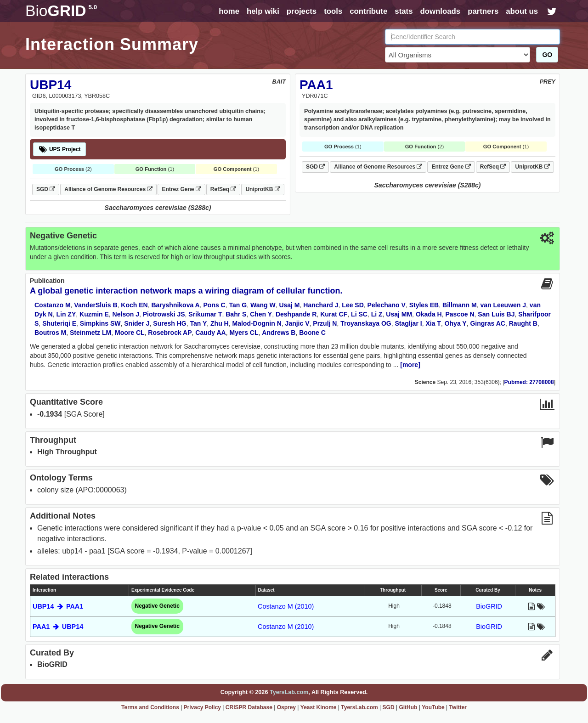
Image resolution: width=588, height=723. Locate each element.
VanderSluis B (96, 305)
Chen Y (261, 314)
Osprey (286, 707)
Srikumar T (205, 314)
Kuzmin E (94, 314)
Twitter (458, 707)
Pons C (215, 305)
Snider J (137, 323)
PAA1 (316, 85)
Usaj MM (399, 314)
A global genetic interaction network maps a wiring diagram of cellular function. (186, 291)
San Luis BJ (496, 314)
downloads (440, 11)
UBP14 (51, 85)
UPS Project (59, 149)
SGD (46, 189)
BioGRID (489, 606)
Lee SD (353, 305)
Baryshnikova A (175, 305)
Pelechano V (387, 305)
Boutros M (50, 333)
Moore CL (130, 333)
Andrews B (279, 333)
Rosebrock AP (170, 333)
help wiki (263, 11)
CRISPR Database (249, 707)
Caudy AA (210, 333)
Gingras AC (488, 323)
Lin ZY (66, 314)
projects (302, 11)
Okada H (429, 314)
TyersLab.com (289, 692)
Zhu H (220, 323)
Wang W (263, 305)
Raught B (523, 323)
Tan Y (198, 323)
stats (404, 11)
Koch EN (134, 305)
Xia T (433, 323)
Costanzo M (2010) (286, 606)
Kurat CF (334, 314)
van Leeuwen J (503, 305)
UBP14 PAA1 (58, 606)
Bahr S (236, 314)
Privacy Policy (202, 707)
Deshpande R (296, 314)
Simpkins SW (100, 323)
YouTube (433, 707)
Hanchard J (321, 305)
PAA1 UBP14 (58, 627)
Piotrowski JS (164, 314)
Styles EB (424, 305)
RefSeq (223, 189)
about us (522, 11)
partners (483, 11)
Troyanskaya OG (366, 323)
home (229, 11)
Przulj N (325, 323)
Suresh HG (170, 323)
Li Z (377, 314)
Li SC (359, 314)
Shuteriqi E (59, 323)
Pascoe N (460, 314)
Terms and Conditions (150, 707)
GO (547, 55)
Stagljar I (409, 323)
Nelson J (126, 314)
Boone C (312, 333)
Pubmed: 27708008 (529, 382)
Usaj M (289, 305)
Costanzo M (53, 305)
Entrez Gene (181, 189)
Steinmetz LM (90, 333)
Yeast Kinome (319, 707)
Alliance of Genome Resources (108, 189)
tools (333, 11)
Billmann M (460, 305)
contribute (368, 11)
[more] (410, 365)
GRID (61, 11)
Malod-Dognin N (257, 323)
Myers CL (244, 333)
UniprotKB (263, 189)
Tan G (238, 305)
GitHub (408, 707)
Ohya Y (456, 323)
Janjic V (297, 323)
